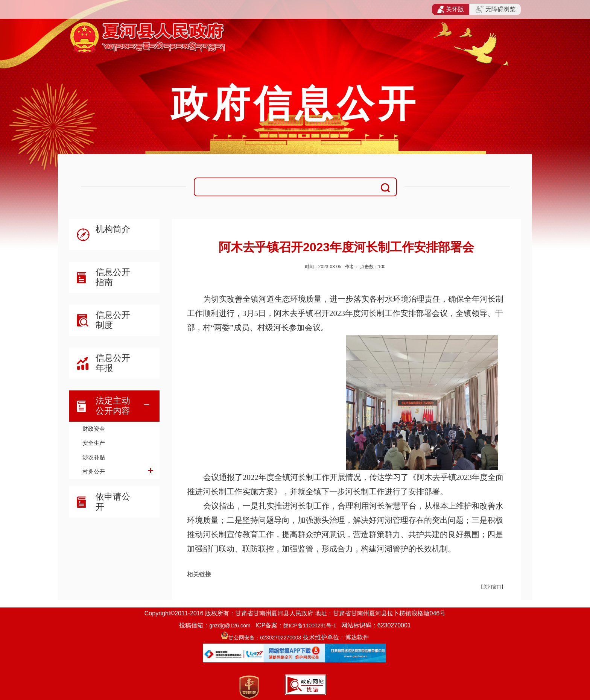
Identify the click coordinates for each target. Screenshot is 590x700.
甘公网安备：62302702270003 (265, 638)
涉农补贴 (94, 457)
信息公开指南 (113, 277)
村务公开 (94, 471)
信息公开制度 (113, 320)
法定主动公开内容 (113, 406)
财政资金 (94, 429)
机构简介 (113, 229)
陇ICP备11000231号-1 (310, 626)
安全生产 (94, 443)
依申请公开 (113, 502)
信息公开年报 (113, 363)
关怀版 (451, 9)
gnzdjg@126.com (230, 626)
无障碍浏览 (496, 9)
